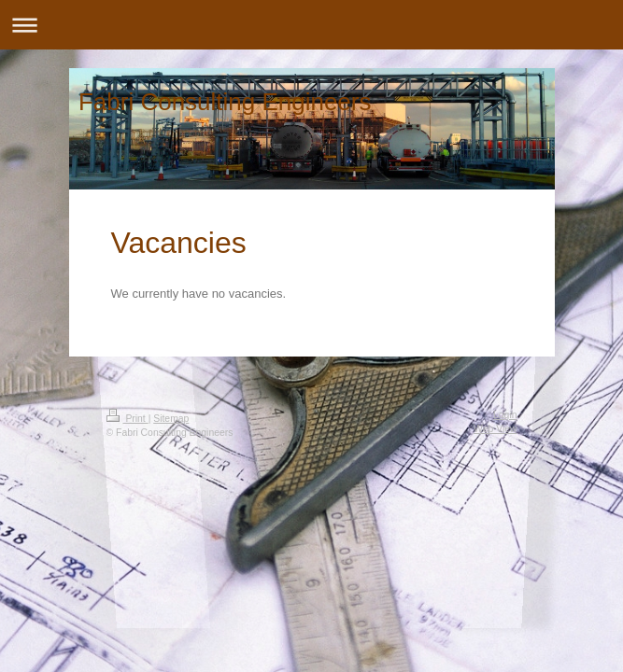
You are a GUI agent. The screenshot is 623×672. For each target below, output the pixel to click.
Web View (495, 429)
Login (505, 415)
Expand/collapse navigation (311, 25)
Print (127, 419)
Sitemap (171, 419)
